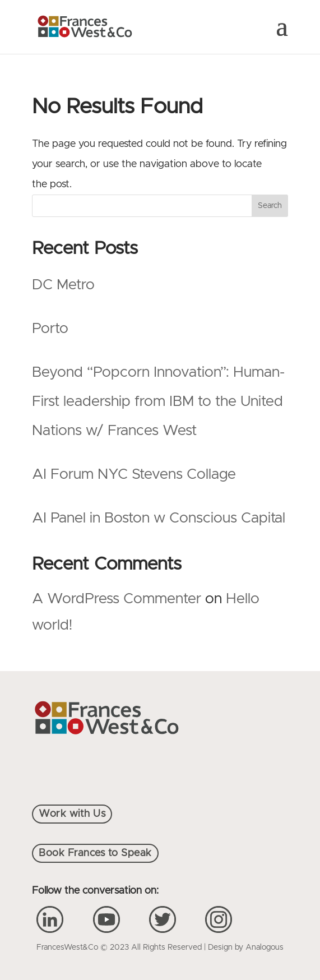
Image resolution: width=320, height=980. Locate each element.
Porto (50, 329)
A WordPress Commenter (117, 599)
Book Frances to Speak (95, 853)
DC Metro (63, 285)
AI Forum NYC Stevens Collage (134, 474)
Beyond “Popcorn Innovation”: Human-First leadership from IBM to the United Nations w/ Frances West (158, 401)
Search (270, 206)
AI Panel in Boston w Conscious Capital (159, 518)
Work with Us (72, 814)
